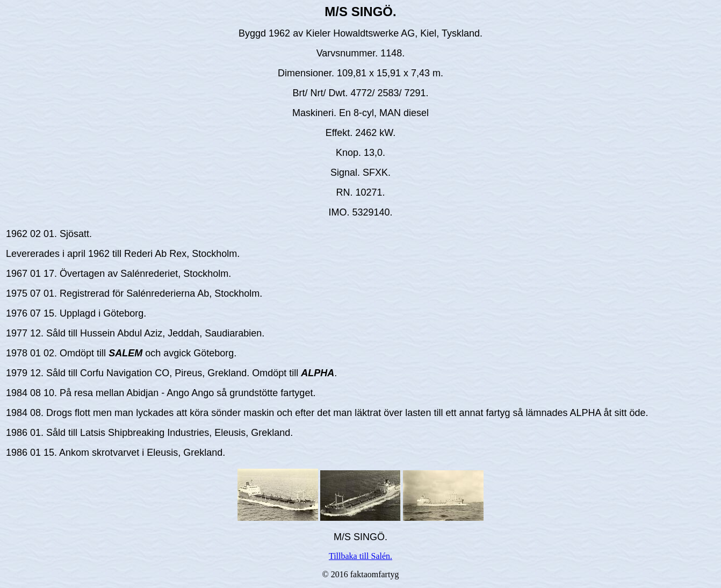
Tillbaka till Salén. (360, 556)
